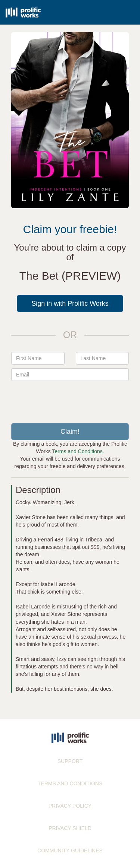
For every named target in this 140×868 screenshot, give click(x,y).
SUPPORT (70, 761)
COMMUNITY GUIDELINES (70, 850)
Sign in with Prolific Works (70, 303)
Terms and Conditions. (78, 451)
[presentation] (70, 399)
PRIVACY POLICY (70, 806)
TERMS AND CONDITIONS (70, 783)
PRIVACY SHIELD (70, 828)
